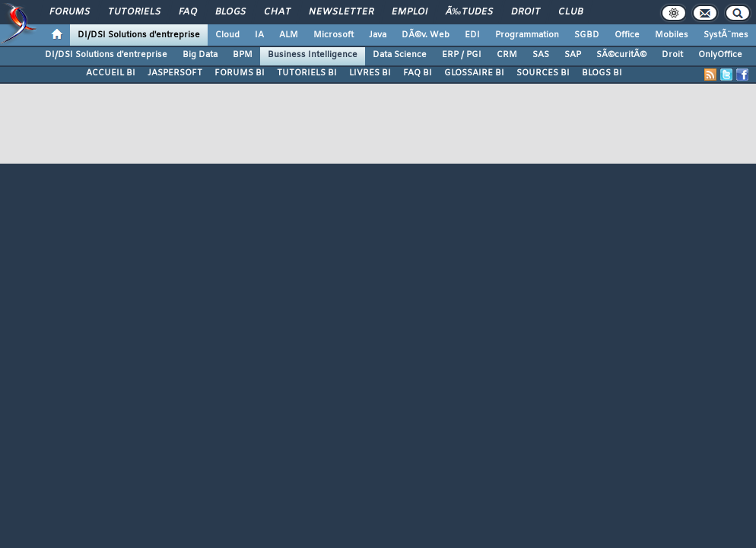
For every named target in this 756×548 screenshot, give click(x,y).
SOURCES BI (543, 73)
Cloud (227, 35)
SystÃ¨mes (726, 35)
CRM (507, 55)
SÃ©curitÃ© (621, 55)
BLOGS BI (602, 73)
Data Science (400, 55)
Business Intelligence (313, 55)
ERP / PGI (462, 55)
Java (378, 35)
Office (627, 35)
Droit (526, 12)
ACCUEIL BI (111, 73)
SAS (541, 55)
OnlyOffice (720, 55)
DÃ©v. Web (426, 35)
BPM (243, 55)
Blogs (230, 12)
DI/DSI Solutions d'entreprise (139, 35)
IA (259, 35)
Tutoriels (134, 12)
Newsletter (341, 12)
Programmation (527, 35)
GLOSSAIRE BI (474, 73)
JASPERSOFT (175, 73)
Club (570, 12)
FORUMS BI (240, 73)
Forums (70, 12)
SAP (573, 55)
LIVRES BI (370, 73)
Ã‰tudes (469, 12)
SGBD (587, 35)
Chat (277, 12)
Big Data (200, 55)
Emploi (410, 12)
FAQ (188, 12)
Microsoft (334, 35)
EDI (472, 35)
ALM (289, 35)
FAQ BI (418, 73)
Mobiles (672, 35)
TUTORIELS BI (307, 73)
